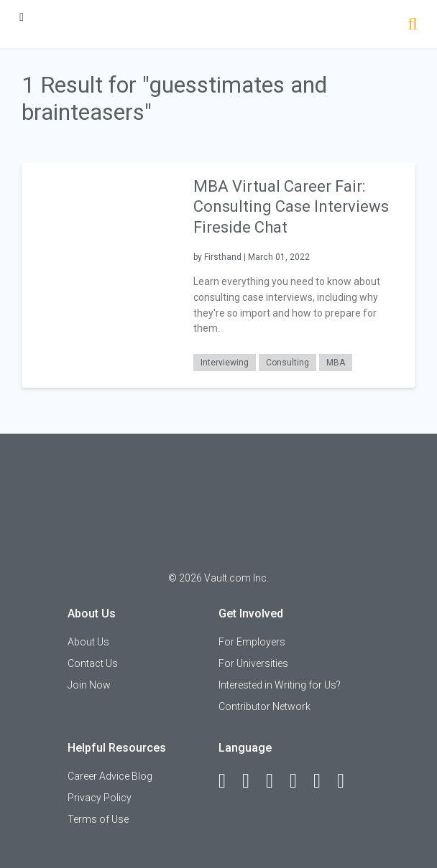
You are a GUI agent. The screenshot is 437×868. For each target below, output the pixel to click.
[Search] (412, 25)
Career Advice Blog (110, 776)
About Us (88, 642)
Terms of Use (98, 819)
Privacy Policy (100, 798)
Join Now (89, 685)
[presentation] (100, 274)
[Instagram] (300, 781)
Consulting (287, 363)
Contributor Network (264, 706)
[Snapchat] (347, 781)
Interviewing (225, 363)
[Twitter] (276, 781)
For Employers (252, 642)
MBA (336, 363)
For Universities (253, 663)
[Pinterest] (323, 781)
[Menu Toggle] (22, 17)
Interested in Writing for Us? (280, 685)
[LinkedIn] (252, 781)
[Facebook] (229, 781)
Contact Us (93, 663)
